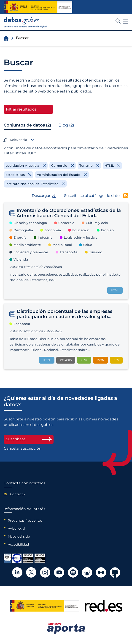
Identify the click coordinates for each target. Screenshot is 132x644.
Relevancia (18, 140)
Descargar (44, 196)
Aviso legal (16, 528)
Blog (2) (66, 125)
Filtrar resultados (21, 109)
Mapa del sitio (19, 536)
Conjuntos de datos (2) (27, 125)
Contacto (18, 494)
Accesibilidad (18, 544)
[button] (126, 21)
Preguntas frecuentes (25, 520)
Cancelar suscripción (23, 449)
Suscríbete (29, 439)
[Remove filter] (26, 166)
